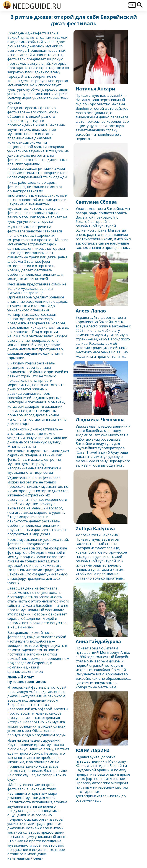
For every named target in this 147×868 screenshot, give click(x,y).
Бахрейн (15, 37)
